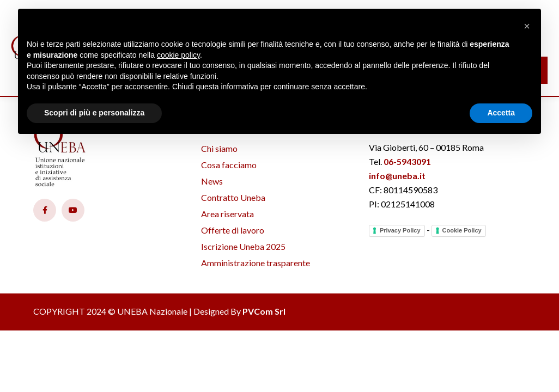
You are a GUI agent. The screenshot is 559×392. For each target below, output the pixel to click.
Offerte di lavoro (233, 230)
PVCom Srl (264, 311)
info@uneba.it (397, 176)
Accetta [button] (501, 113)
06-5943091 (407, 161)
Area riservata (227, 214)
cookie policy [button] (178, 55)
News (212, 181)
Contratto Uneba (233, 197)
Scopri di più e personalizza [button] (94, 113)
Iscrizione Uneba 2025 (243, 246)
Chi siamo (219, 148)
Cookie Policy (462, 230)
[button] (527, 26)
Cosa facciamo (229, 165)
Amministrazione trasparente (256, 263)
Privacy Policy (400, 230)
